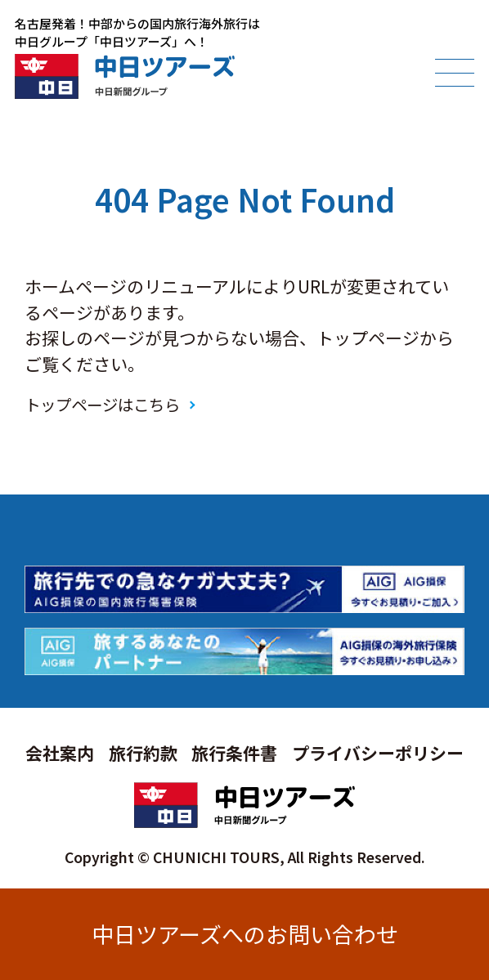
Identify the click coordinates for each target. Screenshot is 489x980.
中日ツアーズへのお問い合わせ (245, 934)
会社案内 (60, 753)
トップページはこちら (102, 404)
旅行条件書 (234, 753)
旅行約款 (143, 753)
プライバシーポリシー (378, 753)
